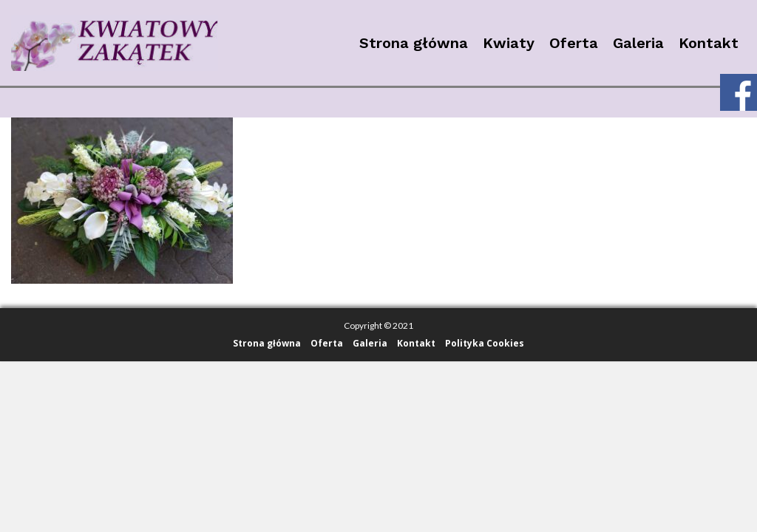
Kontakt (709, 43)
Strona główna (414, 43)
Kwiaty (509, 43)
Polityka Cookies (485, 343)
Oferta (574, 43)
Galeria (638, 43)
